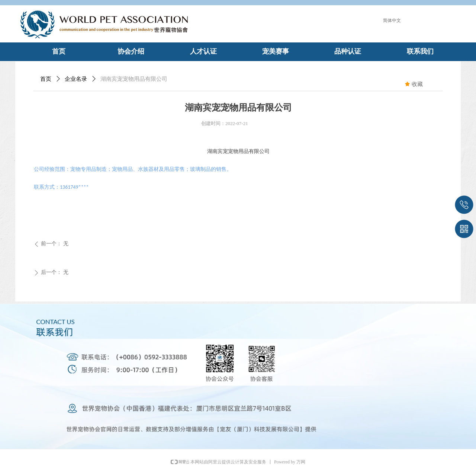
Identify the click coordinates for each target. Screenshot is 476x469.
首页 (46, 79)
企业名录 (76, 79)
